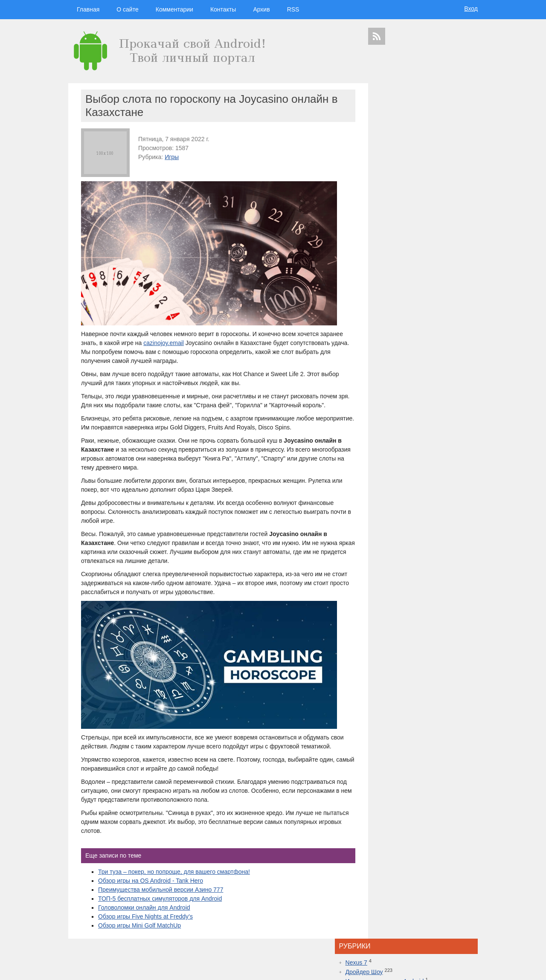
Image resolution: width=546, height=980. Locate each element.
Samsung (420, 764)
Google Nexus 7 (414, 802)
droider (454, 772)
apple (443, 756)
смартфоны (389, 756)
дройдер (438, 787)
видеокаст (420, 756)
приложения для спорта (431, 825)
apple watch (428, 795)
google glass (383, 802)
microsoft (378, 772)
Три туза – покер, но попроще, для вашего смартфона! (174, 881)
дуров (421, 787)
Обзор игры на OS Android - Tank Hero (151, 890)
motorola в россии (449, 817)
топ (472, 817)
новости (448, 747)
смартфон (418, 772)
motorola (376, 787)
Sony (393, 787)
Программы (394, 163)
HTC (463, 764)
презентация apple (388, 825)
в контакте (443, 832)
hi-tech (425, 747)
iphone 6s (419, 817)
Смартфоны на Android (409, 182)
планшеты (445, 764)
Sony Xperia (443, 802)
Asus (468, 772)
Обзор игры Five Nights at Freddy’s (145, 925)
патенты (464, 832)
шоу (409, 832)
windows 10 (402, 795)
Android (398, 772)
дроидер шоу (382, 780)
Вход (471, 9)
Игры (172, 157)
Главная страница (103, 968)
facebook (465, 795)
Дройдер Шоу (396, 116)
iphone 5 (424, 780)
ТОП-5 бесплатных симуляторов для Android (160, 908)
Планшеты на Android (407, 154)
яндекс (423, 832)
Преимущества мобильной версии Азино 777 (161, 899)
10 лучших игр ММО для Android (423, 662)
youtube (465, 825)
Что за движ (405, 319)
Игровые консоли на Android (417, 125)
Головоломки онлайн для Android (144, 916)
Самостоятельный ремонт (414, 172)
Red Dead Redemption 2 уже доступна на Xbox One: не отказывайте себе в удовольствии (424, 599)
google (398, 764)
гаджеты (456, 733)
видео (438, 772)
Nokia (406, 787)
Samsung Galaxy (386, 832)
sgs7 (454, 787)
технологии (397, 747)
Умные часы (395, 191)
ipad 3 (447, 795)
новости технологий (454, 780)
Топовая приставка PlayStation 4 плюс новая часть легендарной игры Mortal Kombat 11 (422, 644)
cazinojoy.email (188, 343)
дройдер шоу (405, 732)
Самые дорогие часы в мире (417, 680)
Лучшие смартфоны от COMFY (421, 626)
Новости (389, 144)
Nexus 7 (388, 107)
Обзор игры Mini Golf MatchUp (139, 934)
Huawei (405, 780)
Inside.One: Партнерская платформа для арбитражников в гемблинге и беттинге (424, 554)
